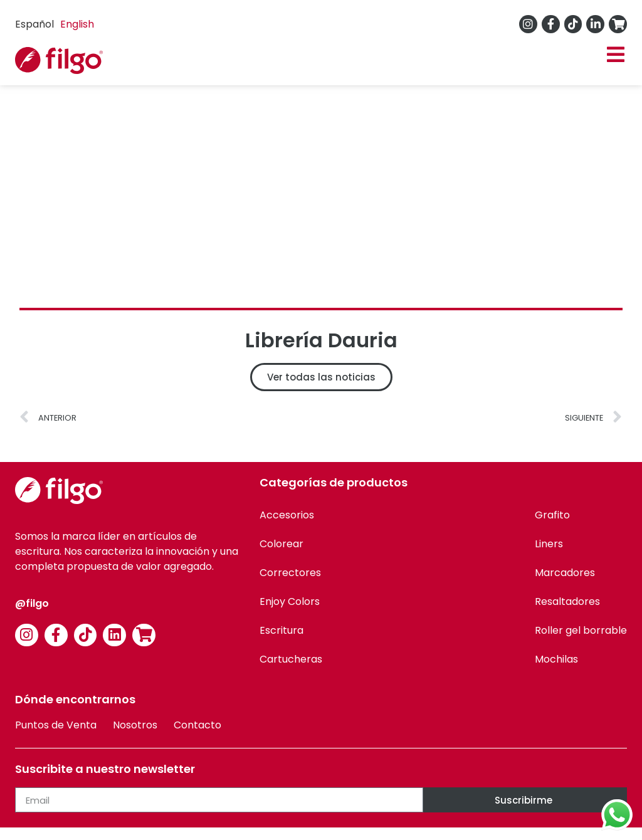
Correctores (290, 573)
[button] (615, 55)
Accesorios (287, 515)
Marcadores (565, 573)
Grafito (552, 515)
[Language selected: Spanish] (58, 24)
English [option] (77, 24)
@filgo (32, 603)
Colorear (282, 544)
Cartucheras (291, 659)
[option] (77, 24)
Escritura (282, 630)
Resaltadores (567, 601)
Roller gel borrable (581, 630)
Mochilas (556, 659)
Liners (549, 544)
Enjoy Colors (290, 601)
